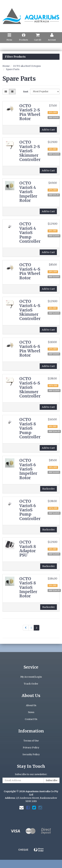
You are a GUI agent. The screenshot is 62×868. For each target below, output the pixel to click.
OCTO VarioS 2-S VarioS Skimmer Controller (30, 151)
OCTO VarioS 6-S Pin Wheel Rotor (30, 349)
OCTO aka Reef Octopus (27, 66)
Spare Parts (13, 69)
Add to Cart (48, 130)
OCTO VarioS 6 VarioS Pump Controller (30, 510)
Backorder (49, 489)
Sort (25, 92)
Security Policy (31, 754)
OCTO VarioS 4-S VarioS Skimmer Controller (30, 310)
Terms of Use (31, 741)
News (31, 712)
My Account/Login (31, 677)
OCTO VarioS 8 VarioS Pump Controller (30, 428)
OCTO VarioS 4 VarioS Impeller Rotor (28, 192)
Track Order (31, 684)
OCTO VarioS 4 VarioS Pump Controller (30, 233)
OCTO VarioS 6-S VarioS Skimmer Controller (30, 387)
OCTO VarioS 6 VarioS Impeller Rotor (28, 469)
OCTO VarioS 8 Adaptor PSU (28, 549)
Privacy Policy (31, 748)
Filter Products (15, 57)
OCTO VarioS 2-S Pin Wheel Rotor (30, 112)
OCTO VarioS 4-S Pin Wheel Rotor (30, 271)
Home (6, 66)
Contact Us (31, 719)
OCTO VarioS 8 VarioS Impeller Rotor (28, 587)
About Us (31, 705)
